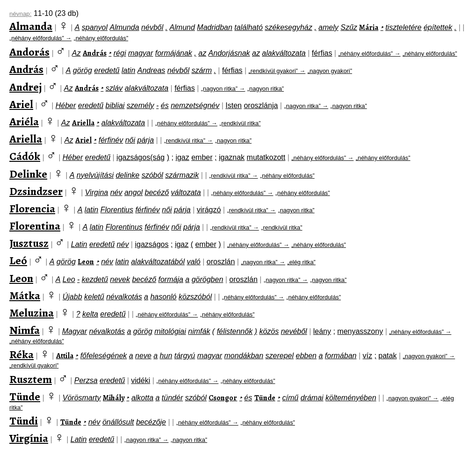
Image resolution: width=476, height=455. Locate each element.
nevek (120, 279)
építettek (438, 27)
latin (128, 70)
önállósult (118, 422)
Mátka (25, 296)
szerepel (280, 356)
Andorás (29, 52)
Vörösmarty (82, 398)
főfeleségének (104, 356)
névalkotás (124, 297)
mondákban (244, 356)
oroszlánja (261, 105)
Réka (22, 354)
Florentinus (124, 227)
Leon (86, 262)
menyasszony (360, 331)
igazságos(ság (141, 157)
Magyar (75, 331)
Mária (369, 28)
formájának (174, 53)
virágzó (209, 210)
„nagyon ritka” (266, 89)
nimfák (199, 331)
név (116, 192)
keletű (94, 297)
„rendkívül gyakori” (34, 365)
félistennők (235, 331)
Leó (18, 260)
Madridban (215, 27)
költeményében (351, 398)
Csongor (223, 398)
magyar (141, 53)
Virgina (97, 192)
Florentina (35, 226)
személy (141, 105)
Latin (79, 244)
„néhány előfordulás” (101, 38)
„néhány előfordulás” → (40, 38)
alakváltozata (284, 53)
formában (341, 356)
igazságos (151, 244)
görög (83, 70)
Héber (66, 105)
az (202, 53)
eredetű (107, 70)
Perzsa (86, 380)
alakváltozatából (158, 262)
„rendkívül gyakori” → (277, 71)
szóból (152, 175)
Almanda (31, 26)
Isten (234, 105)
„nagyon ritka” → (223, 89)
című (291, 398)
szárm (202, 70)
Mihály (114, 398)
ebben (307, 356)
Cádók (25, 156)
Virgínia (29, 438)
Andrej (25, 87)
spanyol (95, 27)
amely (328, 27)
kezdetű (95, 279)
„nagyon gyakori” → (429, 356)
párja (146, 140)
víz (367, 356)
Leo (69, 279)
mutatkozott (266, 157)
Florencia (32, 209)
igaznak (232, 157)
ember (202, 157)
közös (269, 331)
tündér (172, 398)
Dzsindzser (36, 191)
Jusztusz (29, 243)
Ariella (83, 123)
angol (133, 192)
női (130, 140)
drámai (312, 398)
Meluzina (32, 313)
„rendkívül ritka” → (189, 141)
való (193, 262)
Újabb (72, 297)
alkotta (142, 398)
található (249, 27)
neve (143, 356)
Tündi (24, 421)
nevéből (294, 331)
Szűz (349, 27)
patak (387, 356)
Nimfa (25, 330)
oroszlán (221, 262)
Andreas (151, 70)
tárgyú (185, 356)
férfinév (111, 140)
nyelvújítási (95, 175)
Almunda (124, 27)
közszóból (195, 297)
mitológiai (170, 331)
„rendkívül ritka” (240, 123)
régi (120, 53)
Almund (182, 27)
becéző (157, 192)
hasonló (163, 297)
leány (322, 331)
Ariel (21, 104)
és (165, 105)
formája (171, 279)
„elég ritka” (301, 262)
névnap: (20, 14)
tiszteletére (403, 27)
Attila (65, 356)
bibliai (115, 105)
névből (152, 27)
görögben (208, 279)
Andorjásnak (229, 53)
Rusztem (31, 379)
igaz (182, 157)
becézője (151, 422)
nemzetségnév (195, 105)
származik (182, 175)
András (95, 53)
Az (76, 53)
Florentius (117, 210)
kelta (90, 314)
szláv (114, 88)
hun (166, 356)
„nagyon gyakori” (330, 71)
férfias (322, 53)
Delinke (28, 174)
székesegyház (288, 27)
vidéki (141, 380)
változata (186, 192)
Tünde (25, 397)
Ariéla (24, 122)
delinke (127, 175)
